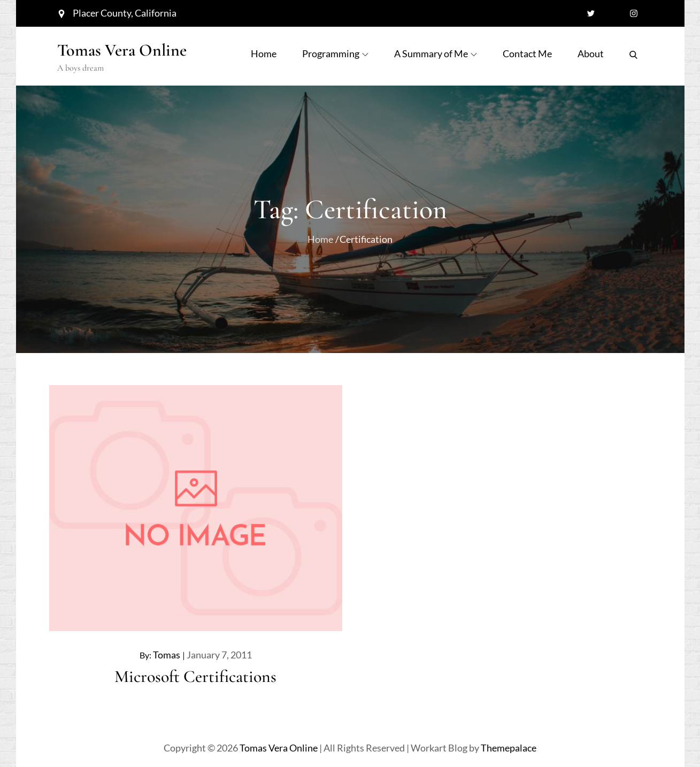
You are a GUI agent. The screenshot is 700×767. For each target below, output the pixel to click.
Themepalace (509, 748)
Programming (335, 53)
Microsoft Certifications (195, 676)
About (591, 53)
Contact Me (527, 53)
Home (264, 53)
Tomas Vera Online (122, 50)
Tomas (167, 655)
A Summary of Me (436, 53)
